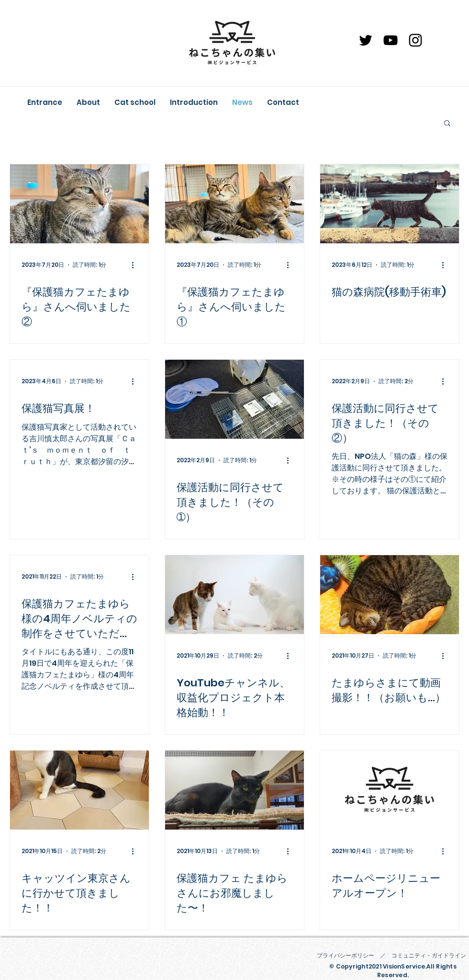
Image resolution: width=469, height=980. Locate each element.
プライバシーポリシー (346, 955)
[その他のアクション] (136, 265)
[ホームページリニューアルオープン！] (390, 790)
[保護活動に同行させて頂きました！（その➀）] (234, 399)
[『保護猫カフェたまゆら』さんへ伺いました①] (234, 204)
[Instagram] (415, 40)
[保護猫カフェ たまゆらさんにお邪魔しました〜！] (234, 790)
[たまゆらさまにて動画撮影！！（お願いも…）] (390, 595)
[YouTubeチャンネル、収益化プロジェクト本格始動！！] (234, 595)
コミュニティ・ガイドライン (429, 955)
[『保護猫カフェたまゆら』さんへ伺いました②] (79, 204)
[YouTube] (391, 40)
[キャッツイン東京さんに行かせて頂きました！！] (79, 790)
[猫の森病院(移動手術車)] (390, 204)
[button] (447, 124)
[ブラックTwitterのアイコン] (366, 40)
